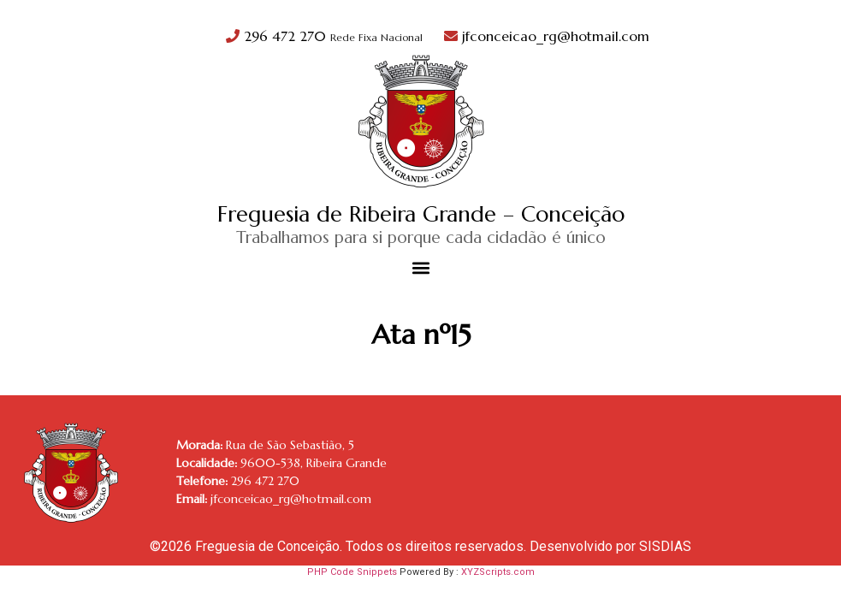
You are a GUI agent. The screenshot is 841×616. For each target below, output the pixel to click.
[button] (420, 268)
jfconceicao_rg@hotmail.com (547, 36)
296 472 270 (326, 36)
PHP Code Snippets (352, 572)
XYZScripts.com (498, 572)
